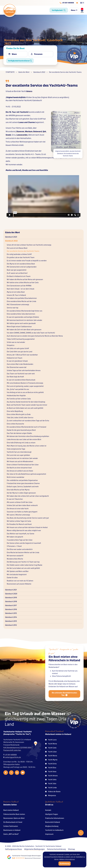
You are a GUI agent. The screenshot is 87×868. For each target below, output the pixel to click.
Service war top (13, 308)
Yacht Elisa (51, 768)
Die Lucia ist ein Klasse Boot (17, 248)
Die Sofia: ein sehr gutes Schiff (18, 349)
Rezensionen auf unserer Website (19, 584)
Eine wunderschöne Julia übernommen (21, 314)
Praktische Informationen (55, 818)
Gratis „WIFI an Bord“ (11, 834)
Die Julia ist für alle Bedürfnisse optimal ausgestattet (26, 474)
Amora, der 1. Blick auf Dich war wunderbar (22, 355)
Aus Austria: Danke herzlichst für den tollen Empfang (26, 402)
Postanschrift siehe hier (12, 750)
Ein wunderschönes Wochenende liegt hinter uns (25, 311)
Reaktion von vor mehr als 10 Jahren (20, 581)
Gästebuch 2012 (11, 625)
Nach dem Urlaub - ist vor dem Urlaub (21, 289)
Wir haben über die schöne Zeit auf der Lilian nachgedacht (28, 496)
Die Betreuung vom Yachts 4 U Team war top (23, 562)
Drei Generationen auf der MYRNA (19, 286)
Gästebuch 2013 (11, 621)
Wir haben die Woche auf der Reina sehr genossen (25, 280)
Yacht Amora (51, 776)
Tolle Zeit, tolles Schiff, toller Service (20, 418)
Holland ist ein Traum (15, 358)
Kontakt (48, 810)
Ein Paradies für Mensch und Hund (19, 524)
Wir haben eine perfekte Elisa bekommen (22, 298)
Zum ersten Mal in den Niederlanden (20, 364)
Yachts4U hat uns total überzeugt (19, 452)
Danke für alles (12, 578)
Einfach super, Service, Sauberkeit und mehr (23, 487)
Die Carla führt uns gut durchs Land (19, 352)
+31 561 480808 (11, 755)
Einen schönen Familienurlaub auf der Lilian (23, 465)
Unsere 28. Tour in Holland (16, 295)
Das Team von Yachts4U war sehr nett (21, 374)
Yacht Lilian (51, 752)
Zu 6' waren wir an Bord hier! (17, 273)
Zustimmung (65, 864)
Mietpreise (51, 796)
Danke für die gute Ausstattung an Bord (21, 430)
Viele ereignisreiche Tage (16, 449)
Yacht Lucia (51, 740)
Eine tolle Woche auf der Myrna (18, 490)
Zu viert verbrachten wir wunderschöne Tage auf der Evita (28, 421)
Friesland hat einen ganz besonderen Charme (23, 483)
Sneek (8, 135)
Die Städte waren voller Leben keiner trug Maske (25, 565)
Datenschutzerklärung (56, 849)
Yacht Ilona (51, 772)
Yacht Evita (51, 764)
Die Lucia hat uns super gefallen (18, 455)
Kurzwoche (72, 686)
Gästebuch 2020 (11, 594)
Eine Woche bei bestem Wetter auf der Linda (23, 553)
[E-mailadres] (77, 3)
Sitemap (71, 849)
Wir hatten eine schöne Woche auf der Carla (23, 283)
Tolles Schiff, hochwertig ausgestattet (21, 339)
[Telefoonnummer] (67, 3)
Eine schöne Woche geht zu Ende (19, 414)
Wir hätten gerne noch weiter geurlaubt (21, 323)
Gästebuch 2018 (11, 602)
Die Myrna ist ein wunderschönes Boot (21, 264)
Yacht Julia (51, 784)
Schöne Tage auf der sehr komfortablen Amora (24, 371)
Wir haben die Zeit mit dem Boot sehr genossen (24, 330)
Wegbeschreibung (52, 826)
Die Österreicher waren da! (17, 367)
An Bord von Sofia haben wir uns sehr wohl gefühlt (25, 408)
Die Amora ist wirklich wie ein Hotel (20, 471)
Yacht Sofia (51, 780)
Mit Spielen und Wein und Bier (18, 571)
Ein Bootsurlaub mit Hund (13, 822)
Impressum (49, 834)
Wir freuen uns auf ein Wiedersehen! (20, 462)
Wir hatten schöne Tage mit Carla (19, 521)
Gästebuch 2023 (11, 237)
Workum (29, 131)
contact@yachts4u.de (13, 757)
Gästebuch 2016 (11, 609)
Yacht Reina (51, 744)
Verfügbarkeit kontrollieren (20, 61)
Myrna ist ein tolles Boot (16, 292)
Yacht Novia (51, 756)
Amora (29, 91)
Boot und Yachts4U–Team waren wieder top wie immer (27, 405)
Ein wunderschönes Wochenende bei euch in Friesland (26, 427)
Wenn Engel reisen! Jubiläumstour (19, 327)
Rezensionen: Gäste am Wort (14, 818)
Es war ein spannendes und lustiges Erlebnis (23, 317)
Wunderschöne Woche (15, 559)
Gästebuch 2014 (11, 617)
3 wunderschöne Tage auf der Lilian (20, 540)
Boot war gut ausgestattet (17, 270)
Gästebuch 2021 (11, 590)
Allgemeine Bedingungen (34, 849)
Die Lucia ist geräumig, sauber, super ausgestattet (25, 386)
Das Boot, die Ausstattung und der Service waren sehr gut (28, 518)
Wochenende (59, 686)
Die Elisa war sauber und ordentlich (20, 549)
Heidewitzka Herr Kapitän (16, 396)
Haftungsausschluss (14, 849)
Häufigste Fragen (52, 814)
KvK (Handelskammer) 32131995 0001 (17, 748)
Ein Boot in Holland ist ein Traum (19, 276)
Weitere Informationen (67, 859)
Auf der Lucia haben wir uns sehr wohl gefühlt (23, 568)
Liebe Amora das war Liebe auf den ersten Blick (24, 440)
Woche (51, 689)
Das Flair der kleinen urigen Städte (19, 433)
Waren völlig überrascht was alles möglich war (24, 531)
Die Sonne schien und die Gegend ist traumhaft (24, 543)
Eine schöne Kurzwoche (15, 424)
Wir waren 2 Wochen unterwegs (18, 515)
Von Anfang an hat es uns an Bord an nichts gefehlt (25, 392)
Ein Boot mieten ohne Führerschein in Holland (64, 664)
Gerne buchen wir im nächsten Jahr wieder (22, 458)
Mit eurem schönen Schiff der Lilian (20, 502)
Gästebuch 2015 (11, 613)
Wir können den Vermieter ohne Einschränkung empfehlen (28, 436)
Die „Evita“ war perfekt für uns (18, 389)
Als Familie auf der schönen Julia (19, 399)
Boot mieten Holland (11, 810)
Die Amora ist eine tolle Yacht (18, 509)
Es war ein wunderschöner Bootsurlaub (21, 380)
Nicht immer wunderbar (16, 477)
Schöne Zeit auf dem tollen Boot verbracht (22, 505)
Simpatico (11, 345)
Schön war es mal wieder (16, 342)
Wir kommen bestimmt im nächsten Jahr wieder (24, 320)
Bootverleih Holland (53, 822)
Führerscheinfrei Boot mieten (14, 814)
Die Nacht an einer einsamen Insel (19, 468)
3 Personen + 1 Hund (14, 546)
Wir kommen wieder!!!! (15, 556)
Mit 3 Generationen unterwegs (18, 305)
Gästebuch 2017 (11, 606)
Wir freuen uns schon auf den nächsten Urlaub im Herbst (27, 527)
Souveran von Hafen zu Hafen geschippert (22, 512)
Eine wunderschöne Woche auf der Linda (21, 301)
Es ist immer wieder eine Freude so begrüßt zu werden (27, 261)
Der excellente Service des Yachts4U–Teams (23, 251)
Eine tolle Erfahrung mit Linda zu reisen (21, 443)
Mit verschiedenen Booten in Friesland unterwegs (25, 383)
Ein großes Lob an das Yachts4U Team (21, 258)
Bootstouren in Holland (12, 830)
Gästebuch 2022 (11, 241)
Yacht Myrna (51, 760)
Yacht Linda (51, 788)
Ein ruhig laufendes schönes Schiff (19, 254)
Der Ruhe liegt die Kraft (15, 377)
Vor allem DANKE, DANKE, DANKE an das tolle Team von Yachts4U (31, 333)
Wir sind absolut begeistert (17, 575)
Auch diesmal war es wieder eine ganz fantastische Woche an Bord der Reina (35, 336)
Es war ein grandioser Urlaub (17, 361)
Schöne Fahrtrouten (11, 826)
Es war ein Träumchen (15, 499)
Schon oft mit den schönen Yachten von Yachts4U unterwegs (29, 245)
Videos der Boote (53, 792)
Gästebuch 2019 (11, 598)
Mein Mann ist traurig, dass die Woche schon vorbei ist (27, 446)
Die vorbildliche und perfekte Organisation (22, 480)
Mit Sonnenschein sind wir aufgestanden (22, 267)
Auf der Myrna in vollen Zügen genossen (21, 493)
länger (60, 689)
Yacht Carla (51, 748)
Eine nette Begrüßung (15, 411)
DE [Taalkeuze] (82, 3)
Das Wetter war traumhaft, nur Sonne (21, 534)
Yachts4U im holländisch (54, 830)
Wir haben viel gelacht (15, 537)
